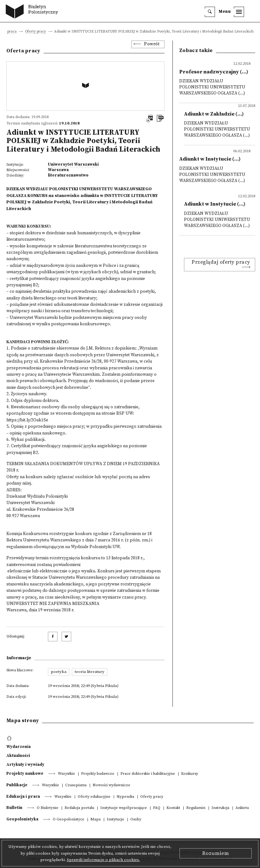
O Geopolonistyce (69, 820)
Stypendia (125, 797)
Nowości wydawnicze (111, 785)
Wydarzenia (19, 747)
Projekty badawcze (98, 774)
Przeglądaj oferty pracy (221, 262)
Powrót (152, 44)
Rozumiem (216, 853)
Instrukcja (220, 808)
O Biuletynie (48, 808)
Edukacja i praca (23, 796)
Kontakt (173, 808)
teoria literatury (90, 672)
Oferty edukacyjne (94, 797)
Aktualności (18, 756)
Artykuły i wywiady (25, 765)
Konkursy (190, 774)
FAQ (157, 808)
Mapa (96, 820)
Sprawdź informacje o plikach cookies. (103, 860)
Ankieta (242, 808)
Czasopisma (76, 785)
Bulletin (14, 808)
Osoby (136, 820)
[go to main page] (33, 12)
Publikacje (17, 785)
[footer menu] (10, 738)
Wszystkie (66, 774)
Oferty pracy (35, 32)
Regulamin (196, 808)
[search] (210, 12)
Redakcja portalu (79, 808)
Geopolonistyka (22, 819)
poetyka (59, 672)
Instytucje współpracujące (124, 808)
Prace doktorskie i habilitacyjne (148, 774)
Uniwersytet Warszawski (73, 164)
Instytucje (115, 820)
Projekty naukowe (25, 774)
